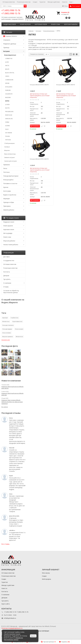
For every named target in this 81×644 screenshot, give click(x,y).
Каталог (8, 32)
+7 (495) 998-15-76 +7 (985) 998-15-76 (11, 12)
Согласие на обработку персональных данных (11, 292)
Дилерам (6, 276)
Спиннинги (7, 40)
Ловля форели (25, 24)
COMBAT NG (9, 58)
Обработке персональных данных (13, 639)
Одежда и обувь (9, 202)
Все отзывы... (6, 544)
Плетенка (6, 172)
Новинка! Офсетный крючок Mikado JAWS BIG (12, 394)
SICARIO (8, 126)
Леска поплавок (7, 333)
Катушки (6, 51)
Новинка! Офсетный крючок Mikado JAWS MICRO (12, 387)
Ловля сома (55, 24)
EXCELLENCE (9, 87)
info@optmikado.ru (10, 618)
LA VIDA (7, 104)
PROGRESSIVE (9, 112)
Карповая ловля (41, 24)
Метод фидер (8, 233)
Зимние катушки (9, 157)
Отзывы (6, 287)
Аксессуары (7, 191)
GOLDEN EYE (9, 94)
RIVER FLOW (9, 115)
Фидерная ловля (10, 24)
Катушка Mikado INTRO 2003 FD (39, 85)
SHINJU (7, 122)
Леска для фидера (7, 329)
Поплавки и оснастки (10, 183)
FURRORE (8, 90)
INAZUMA (8, 97)
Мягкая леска (19, 337)
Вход (65, 6)
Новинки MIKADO (10, 36)
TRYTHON (8, 140)
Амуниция (6, 199)
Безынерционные (10, 55)
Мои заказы (46, 573)
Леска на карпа (19, 329)
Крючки (6, 187)
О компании (7, 283)
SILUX (7, 129)
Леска (5, 168)
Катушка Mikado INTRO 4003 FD (39, 159)
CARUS (7, 76)
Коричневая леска (17, 321)
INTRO (7, 101)
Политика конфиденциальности (12, 628)
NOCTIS (7, 108)
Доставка (6, 257)
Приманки (7, 165)
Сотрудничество (9, 260)
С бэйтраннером (9, 143)
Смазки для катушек (11, 161)
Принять (33, 636)
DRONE (7, 83)
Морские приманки (8, 337)
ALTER (7, 62)
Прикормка (7, 206)
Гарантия (42, 2)
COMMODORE (9, 80)
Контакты (7, 272)
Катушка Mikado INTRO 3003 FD (66, 85)
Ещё (71, 2)
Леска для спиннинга (8, 325)
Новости (65, 2)
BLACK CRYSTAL (10, 73)
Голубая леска (14, 318)
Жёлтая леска (6, 321)
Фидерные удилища (10, 44)
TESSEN (7, 136)
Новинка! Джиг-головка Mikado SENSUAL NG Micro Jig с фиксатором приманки (12, 402)
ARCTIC (7, 66)
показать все (6, 340)
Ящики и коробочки (10, 195)
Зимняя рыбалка (9, 210)
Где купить (7, 279)
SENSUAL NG (9, 119)
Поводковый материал (11, 176)
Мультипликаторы (10, 154)
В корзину (35, 126)
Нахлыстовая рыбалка (11, 245)
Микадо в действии (54, 2)
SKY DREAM (9, 133)
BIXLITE (7, 69)
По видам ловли (11, 218)
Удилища (6, 47)
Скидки (35, 2)
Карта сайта (6, 604)
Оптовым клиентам (9, 2)
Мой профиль (46, 579)
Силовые (7, 147)
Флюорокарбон (8, 180)
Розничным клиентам (24, 2)
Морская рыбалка (71, 24)
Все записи (5, 407)
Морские (7, 150)
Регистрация (75, 6)
